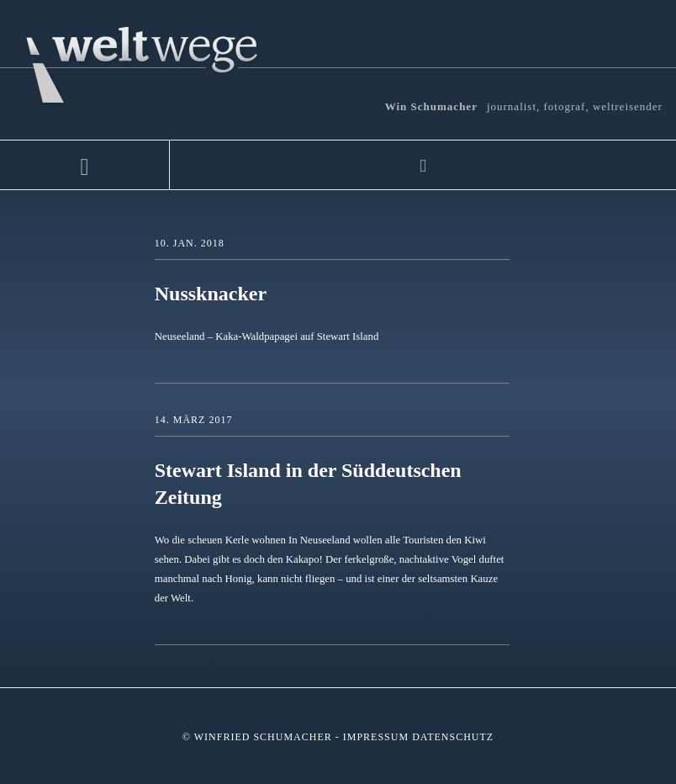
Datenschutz (453, 737)
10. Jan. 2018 (190, 243)
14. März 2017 (194, 420)
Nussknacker (211, 294)
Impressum (376, 737)
